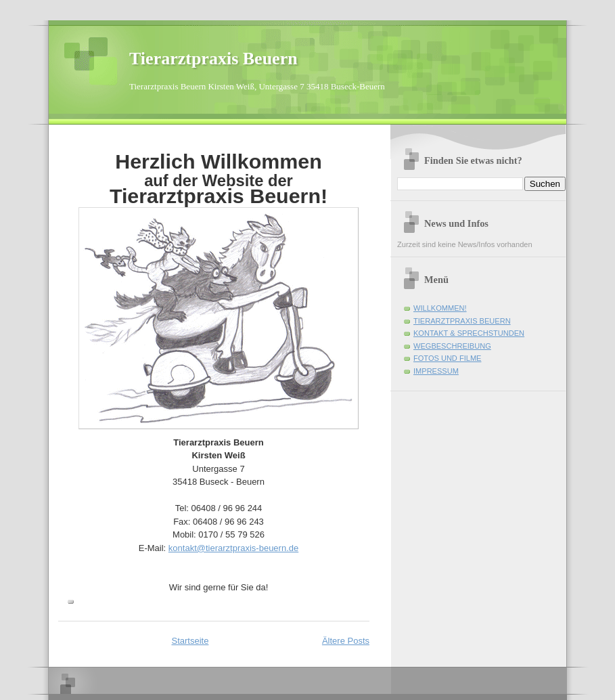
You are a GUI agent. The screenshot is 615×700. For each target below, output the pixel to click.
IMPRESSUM (436, 371)
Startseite (190, 641)
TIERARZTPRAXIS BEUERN (462, 321)
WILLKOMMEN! (440, 308)
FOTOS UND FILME (447, 358)
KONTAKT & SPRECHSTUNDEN (469, 333)
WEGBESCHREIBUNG (452, 346)
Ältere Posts (346, 641)
